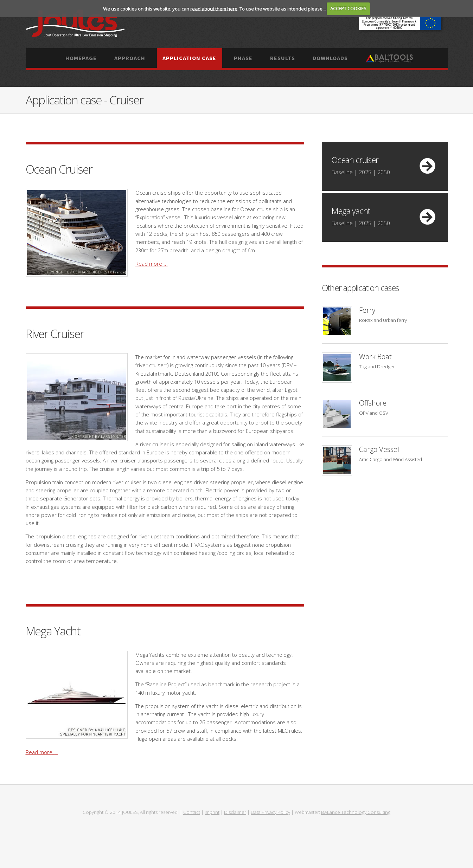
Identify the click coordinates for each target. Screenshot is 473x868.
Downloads (330, 58)
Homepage (81, 58)
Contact (192, 812)
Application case (189, 58)
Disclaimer (235, 812)
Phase (243, 58)
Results (283, 58)
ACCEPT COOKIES (348, 8)
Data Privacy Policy (270, 812)
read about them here (214, 8)
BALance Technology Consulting (356, 812)
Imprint (212, 812)
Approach (130, 58)
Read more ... (152, 264)
